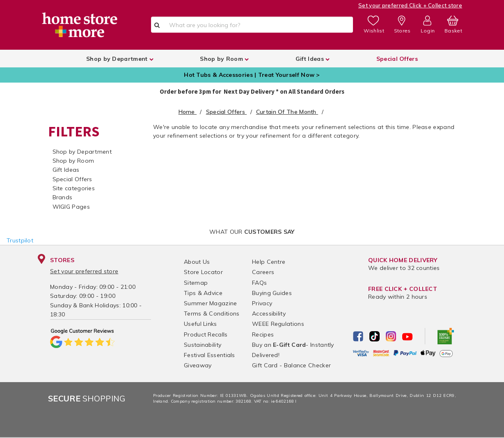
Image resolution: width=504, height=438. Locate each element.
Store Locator (203, 272)
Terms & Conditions (212, 314)
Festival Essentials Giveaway (210, 360)
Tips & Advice (203, 293)
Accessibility (269, 314)
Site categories (74, 188)
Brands (63, 197)
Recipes (263, 334)
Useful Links (200, 324)
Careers (263, 272)
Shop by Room (73, 161)
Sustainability (203, 345)
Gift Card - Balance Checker (291, 365)
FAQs (259, 283)
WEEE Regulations (278, 324)
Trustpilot (20, 240)
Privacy (262, 303)
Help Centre (269, 262)
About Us (197, 262)
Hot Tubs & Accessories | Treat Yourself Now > (252, 75)
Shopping (87, 398)
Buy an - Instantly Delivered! (293, 350)
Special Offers (72, 179)
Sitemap (196, 283)
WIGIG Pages (71, 207)
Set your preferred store (84, 271)
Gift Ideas (66, 170)
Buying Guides (272, 293)
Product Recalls (206, 334)
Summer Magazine (211, 303)
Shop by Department (82, 152)
